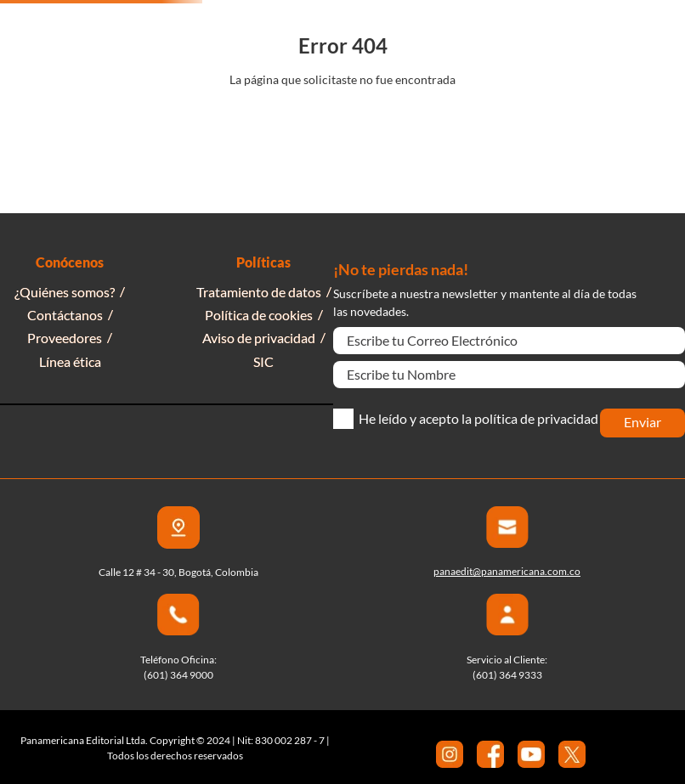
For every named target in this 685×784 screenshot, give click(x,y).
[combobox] (371, 32)
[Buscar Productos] (522, 32)
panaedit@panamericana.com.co (507, 571)
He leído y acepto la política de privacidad (478, 419)
